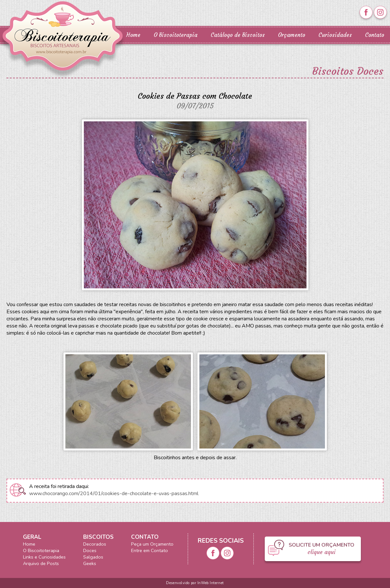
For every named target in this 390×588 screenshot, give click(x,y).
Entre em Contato (150, 550)
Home (133, 35)
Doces (90, 550)
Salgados (93, 557)
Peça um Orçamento (152, 544)
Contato (375, 35)
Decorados (95, 544)
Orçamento (292, 35)
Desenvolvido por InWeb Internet (195, 583)
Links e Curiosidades (44, 557)
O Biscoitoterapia (176, 35)
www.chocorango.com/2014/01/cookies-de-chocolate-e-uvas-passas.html (114, 494)
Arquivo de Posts (41, 563)
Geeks (90, 563)
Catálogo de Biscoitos (238, 35)
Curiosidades (335, 35)
